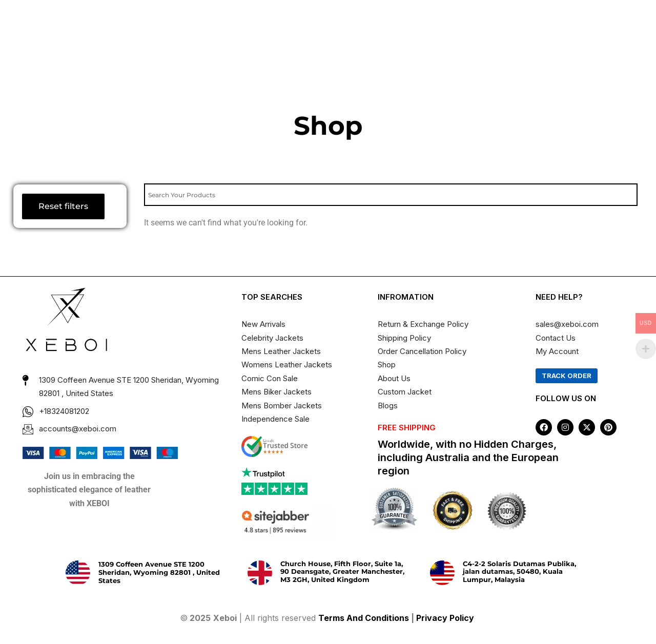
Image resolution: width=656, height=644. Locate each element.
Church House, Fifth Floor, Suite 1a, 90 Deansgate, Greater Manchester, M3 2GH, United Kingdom (342, 572)
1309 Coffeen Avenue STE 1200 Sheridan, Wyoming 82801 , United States (159, 572)
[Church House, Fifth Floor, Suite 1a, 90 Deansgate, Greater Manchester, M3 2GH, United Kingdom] (260, 573)
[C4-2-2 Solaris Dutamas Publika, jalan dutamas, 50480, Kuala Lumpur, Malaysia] (442, 573)
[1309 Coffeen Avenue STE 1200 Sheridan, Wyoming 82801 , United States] (78, 573)
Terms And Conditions (364, 618)
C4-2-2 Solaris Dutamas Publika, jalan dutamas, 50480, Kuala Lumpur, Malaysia (519, 572)
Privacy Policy (446, 618)
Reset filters (63, 206)
